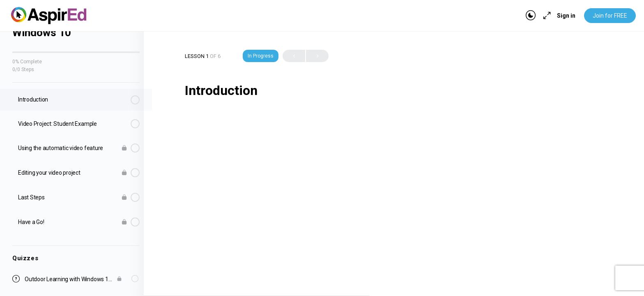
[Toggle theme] (531, 16)
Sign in (566, 16)
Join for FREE (610, 16)
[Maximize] (545, 16)
